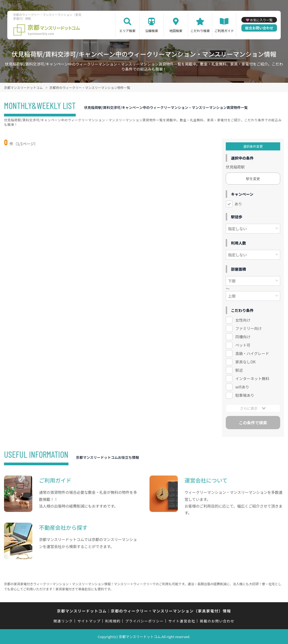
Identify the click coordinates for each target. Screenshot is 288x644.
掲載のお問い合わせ (217, 621)
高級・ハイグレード (252, 353)
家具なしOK (245, 362)
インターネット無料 (252, 378)
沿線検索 (152, 31)
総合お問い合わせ (259, 28)
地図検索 (176, 31)
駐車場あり (245, 395)
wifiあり (242, 387)
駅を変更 (253, 179)
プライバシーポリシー (145, 621)
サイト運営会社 (182, 621)
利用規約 (113, 621)
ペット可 (243, 345)
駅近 (239, 370)
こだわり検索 (200, 31)
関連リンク (63, 621)
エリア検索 (127, 31)
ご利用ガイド (224, 31)
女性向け (243, 320)
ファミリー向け (248, 328)
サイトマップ (89, 621)
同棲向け (243, 337)
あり (238, 204)
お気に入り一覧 (261, 20)
